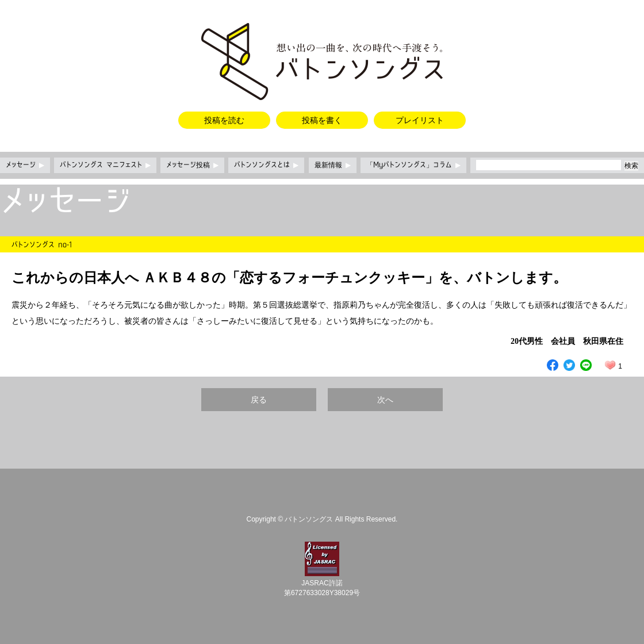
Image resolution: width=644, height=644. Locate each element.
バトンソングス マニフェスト (105, 165)
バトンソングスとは (266, 165)
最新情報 (333, 165)
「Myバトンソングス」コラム (413, 165)
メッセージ (25, 165)
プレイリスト (420, 120)
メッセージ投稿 (192, 165)
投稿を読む (224, 120)
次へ (385, 400)
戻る (259, 400)
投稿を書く (322, 120)
